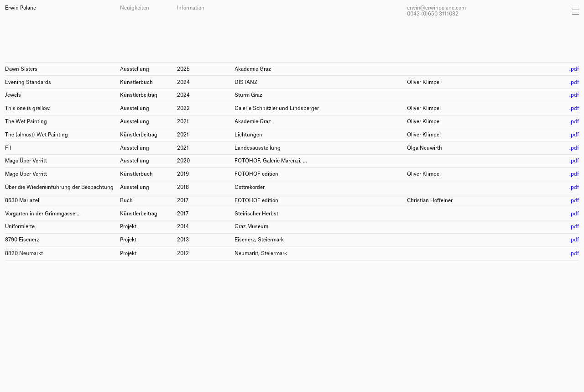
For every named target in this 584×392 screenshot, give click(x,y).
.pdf (574, 69)
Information (191, 8)
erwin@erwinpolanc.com (436, 8)
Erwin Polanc (21, 8)
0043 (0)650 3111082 (433, 14)
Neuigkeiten (135, 8)
